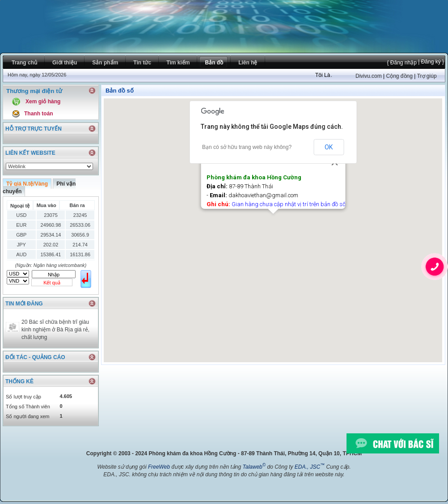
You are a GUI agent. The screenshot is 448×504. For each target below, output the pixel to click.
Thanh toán (39, 114)
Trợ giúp (427, 76)
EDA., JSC (310, 467)
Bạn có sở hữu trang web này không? (247, 147)
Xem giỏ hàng (43, 102)
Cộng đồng (399, 76)
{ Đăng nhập (402, 63)
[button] (273, 222)
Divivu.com (369, 76)
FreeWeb (159, 467)
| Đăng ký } (430, 62)
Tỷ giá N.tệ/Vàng (27, 184)
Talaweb (254, 467)
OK (329, 147)
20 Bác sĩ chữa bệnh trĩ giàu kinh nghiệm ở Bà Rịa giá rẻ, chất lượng (55, 330)
